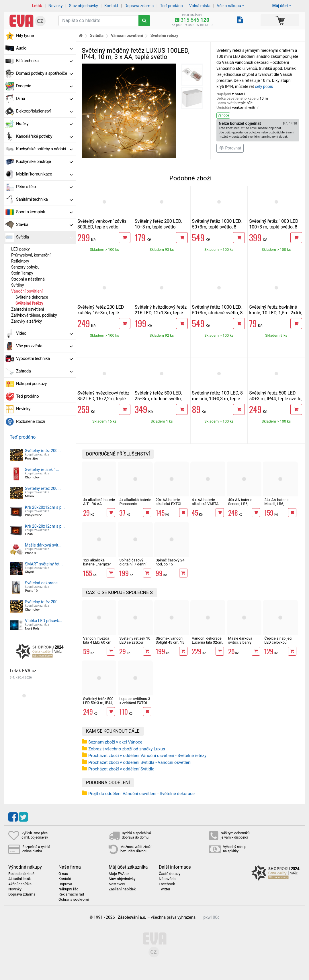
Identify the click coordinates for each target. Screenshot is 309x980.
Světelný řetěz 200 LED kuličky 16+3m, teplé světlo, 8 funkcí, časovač (102, 313)
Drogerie (44, 86)
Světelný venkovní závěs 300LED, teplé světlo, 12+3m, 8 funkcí (102, 227)
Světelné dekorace (32, 297)
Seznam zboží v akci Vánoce (115, 742)
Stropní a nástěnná (28, 279)
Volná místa (200, 6)
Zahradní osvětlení (28, 309)
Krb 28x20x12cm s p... (45, 507)
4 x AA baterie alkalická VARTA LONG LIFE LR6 (205, 504)
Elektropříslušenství (44, 111)
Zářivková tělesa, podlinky (34, 315)
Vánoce (223, 115)
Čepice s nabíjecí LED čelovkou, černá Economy (278, 642)
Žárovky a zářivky (27, 321)
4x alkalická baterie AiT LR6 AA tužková (99, 504)
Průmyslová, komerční (31, 255)
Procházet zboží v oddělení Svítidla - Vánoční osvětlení (140, 762)
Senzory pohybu (25, 267)
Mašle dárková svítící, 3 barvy (240, 640)
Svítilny (17, 285)
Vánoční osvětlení (27, 291)
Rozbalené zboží (31, 421)
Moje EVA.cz (119, 874)
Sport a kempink (44, 212)
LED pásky (20, 249)
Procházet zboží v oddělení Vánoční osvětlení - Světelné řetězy (147, 756)
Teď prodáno (171, 6)
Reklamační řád (71, 894)
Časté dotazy (170, 874)
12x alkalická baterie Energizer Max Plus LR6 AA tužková (97, 566)
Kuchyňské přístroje (44, 161)
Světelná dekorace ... (43, 583)
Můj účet (280, 6)
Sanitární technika (44, 199)
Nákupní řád (69, 889)
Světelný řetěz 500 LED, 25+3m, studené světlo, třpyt (158, 399)
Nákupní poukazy (31, 384)
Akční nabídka (20, 884)
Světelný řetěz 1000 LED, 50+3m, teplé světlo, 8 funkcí (217, 227)
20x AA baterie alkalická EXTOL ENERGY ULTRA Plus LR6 (169, 506)
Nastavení (117, 884)
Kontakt (111, 6)
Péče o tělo (44, 187)
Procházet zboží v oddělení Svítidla (121, 769)
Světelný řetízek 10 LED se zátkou (135, 640)
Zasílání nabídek (122, 889)
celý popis (264, 86)
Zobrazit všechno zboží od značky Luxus (127, 749)
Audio (44, 48)
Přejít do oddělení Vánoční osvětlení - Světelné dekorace (141, 794)
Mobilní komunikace (44, 174)
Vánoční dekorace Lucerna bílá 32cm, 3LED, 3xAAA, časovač (207, 644)
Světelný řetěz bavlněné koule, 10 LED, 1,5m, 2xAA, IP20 (276, 313)
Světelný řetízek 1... (42, 470)
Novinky (56, 6)
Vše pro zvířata (44, 346)
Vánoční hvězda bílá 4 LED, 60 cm (97, 640)
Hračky (44, 124)
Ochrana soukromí (74, 900)
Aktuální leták (19, 879)
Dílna (44, 98)
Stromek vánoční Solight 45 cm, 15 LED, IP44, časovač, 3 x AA (172, 644)
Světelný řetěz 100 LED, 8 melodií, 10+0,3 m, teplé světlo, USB (217, 399)
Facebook (167, 884)
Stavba (44, 224)
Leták (37, 6)
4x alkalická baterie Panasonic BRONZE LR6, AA (135, 504)
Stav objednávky (84, 6)
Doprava (65, 884)
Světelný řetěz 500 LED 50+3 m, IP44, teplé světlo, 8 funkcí (276, 399)
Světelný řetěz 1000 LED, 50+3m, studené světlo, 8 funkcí (217, 313)
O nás (63, 874)
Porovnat (230, 148)
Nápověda (167, 879)
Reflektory (20, 261)
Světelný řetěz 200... (43, 451)
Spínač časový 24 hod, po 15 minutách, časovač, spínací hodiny (172, 566)
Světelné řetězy (29, 303)
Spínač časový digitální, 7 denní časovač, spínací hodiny (133, 566)
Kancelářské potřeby (44, 136)
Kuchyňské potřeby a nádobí (44, 149)
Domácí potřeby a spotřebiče (44, 73)
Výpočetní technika (44, 358)
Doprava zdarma (139, 6)
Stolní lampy (22, 273)
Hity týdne (25, 36)
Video (44, 333)
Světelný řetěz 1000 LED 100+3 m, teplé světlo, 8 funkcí (274, 227)
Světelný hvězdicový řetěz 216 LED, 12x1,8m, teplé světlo (161, 313)
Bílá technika (44, 61)
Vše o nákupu (229, 6)
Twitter (165, 889)
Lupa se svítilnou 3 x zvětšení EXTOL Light (135, 703)
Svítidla (44, 237)
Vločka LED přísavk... (44, 621)
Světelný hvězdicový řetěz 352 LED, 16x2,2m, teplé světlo (103, 399)
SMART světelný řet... (44, 564)
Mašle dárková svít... (43, 545)
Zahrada (44, 371)
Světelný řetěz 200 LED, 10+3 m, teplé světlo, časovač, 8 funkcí (158, 227)
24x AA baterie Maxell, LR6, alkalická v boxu (277, 504)
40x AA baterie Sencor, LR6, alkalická (240, 504)
